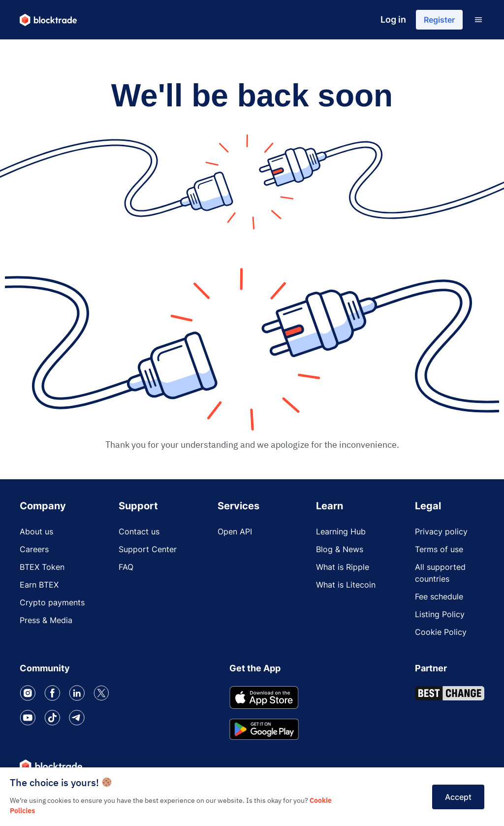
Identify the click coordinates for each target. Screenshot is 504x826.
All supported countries (440, 573)
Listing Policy (440, 614)
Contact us (139, 531)
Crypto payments (52, 602)
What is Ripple (343, 567)
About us (36, 531)
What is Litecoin (346, 585)
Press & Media (46, 620)
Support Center (148, 549)
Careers (34, 549)
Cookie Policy (441, 632)
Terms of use (439, 549)
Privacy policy (441, 531)
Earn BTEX (39, 585)
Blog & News (340, 549)
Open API (235, 531)
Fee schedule (439, 596)
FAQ (126, 567)
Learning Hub (341, 531)
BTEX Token (42, 567)
